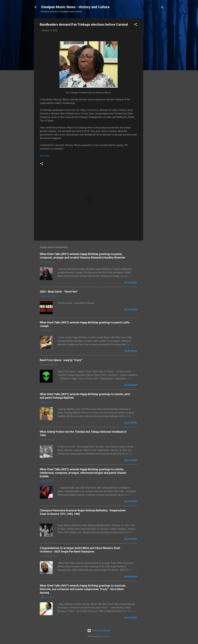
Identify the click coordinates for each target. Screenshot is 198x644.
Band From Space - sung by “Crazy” (61, 360)
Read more (131, 283)
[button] (136, 25)
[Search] (162, 8)
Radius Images (105, 636)
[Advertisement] (155, 62)
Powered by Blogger (99, 631)
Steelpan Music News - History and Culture (75, 7)
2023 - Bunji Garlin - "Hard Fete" (59, 292)
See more (44, 156)
